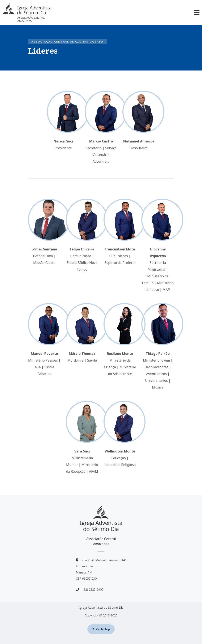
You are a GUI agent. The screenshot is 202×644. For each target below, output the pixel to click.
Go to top (101, 629)
